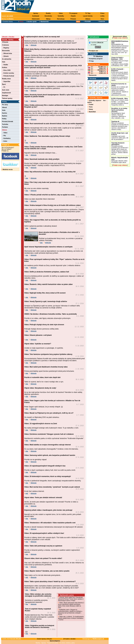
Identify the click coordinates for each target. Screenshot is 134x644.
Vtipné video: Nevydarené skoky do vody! (40, 388)
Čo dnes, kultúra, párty (67, 643)
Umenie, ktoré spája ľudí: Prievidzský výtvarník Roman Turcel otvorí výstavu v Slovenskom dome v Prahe (71, 599)
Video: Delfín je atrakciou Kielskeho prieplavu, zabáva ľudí (47, 272)
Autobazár (36, 16)
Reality (48, 13)
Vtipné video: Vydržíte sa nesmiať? (38, 344)
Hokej (90, 109)
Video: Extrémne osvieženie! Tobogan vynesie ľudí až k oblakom (49, 434)
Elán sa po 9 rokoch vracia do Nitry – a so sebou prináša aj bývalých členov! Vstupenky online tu (120, 102)
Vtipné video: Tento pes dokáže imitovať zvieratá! (43, 498)
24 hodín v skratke (69, 639)
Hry (4, 135)
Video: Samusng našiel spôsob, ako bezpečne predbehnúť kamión (50, 455)
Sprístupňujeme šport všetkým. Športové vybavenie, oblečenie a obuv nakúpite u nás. (119, 113)
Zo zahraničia (7, 59)
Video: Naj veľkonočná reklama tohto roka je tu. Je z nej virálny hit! (50, 172)
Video (61, 13)
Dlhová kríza (7, 53)
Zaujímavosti (6, 93)
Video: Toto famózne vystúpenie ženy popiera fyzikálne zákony (48, 354)
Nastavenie (92, 75)
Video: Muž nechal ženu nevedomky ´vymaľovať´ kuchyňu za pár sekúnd (52, 487)
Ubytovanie (36, 19)
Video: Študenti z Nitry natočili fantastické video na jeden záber (49, 284)
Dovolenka (48, 16)
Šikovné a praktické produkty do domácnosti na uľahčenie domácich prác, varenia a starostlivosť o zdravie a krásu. (120, 125)
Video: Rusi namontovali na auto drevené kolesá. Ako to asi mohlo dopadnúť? (54, 124)
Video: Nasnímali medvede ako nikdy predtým (42, 159)
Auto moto (6, 90)
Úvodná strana (7, 22)
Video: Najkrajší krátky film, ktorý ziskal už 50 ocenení (45, 293)
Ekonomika (6, 51)
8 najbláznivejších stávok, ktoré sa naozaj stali (42, 37)
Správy (36, 13)
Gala (4, 62)
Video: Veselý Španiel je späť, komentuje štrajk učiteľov (46, 301)
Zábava (88, 19)
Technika (5, 124)
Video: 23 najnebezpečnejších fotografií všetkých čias (45, 466)
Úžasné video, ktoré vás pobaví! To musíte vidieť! (43, 558)
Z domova (5, 45)
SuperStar (6, 81)
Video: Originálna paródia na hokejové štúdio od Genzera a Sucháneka (40, 626)
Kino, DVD (7, 70)
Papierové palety (53, 643)
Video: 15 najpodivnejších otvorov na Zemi (41, 424)
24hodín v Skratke (8, 37)
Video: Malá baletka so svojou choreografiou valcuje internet (48, 445)
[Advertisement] (72, 6)
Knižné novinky (8, 73)
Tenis (90, 107)
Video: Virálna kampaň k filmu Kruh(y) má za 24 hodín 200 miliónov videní (52, 205)
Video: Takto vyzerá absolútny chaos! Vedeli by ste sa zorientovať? (50, 582)
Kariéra (4, 113)
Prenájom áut (93, 51)
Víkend (4, 107)
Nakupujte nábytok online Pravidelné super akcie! (120, 160)
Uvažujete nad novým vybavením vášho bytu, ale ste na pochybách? (120, 136)
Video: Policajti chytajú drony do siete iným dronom (44, 325)
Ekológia (5, 95)
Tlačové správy (7, 98)
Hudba (5, 65)
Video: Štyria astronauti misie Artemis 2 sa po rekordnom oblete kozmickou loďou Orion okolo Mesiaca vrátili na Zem (71, 605)
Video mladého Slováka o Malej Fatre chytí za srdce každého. (48, 82)
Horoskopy (61, 19)
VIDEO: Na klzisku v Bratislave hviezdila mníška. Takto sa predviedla (51, 314)
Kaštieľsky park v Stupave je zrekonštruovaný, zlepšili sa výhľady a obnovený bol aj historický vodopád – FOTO (70, 612)
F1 (4, 87)
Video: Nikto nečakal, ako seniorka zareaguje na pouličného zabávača (38, 595)
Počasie (73, 19)
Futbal (90, 104)
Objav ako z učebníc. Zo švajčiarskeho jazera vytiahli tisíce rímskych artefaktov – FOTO (71, 618)
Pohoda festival (8, 76)
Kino (102, 19)
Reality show (6, 79)
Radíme (5, 116)
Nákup (48, 19)
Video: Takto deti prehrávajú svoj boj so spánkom (43, 546)
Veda (4, 110)
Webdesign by (93, 639)
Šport (4, 84)
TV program (73, 13)
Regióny (6, 48)
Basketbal (92, 112)
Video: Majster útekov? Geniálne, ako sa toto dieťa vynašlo (47, 571)
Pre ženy (5, 105)
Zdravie (6, 56)
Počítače (5, 127)
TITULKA (5, 42)
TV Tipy (88, 13)
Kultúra (4, 67)
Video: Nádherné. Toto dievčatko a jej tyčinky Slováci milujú (47, 136)
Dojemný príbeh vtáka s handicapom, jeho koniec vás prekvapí (48, 510)
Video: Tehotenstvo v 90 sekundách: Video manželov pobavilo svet (50, 523)
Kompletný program (95, 59)
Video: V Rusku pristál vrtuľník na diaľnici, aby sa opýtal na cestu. (50, 195)
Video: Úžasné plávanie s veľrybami (38, 335)
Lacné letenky (88, 16)
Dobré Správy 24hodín (44, 639)
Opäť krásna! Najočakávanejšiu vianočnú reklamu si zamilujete (48, 247)
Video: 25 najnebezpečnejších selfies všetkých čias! (44, 533)
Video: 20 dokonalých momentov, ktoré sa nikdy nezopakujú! (48, 476)
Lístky (102, 16)
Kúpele (73, 16)
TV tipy (91, 61)
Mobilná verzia (7, 169)
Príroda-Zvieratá (8, 121)
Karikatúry (7, 138)
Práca (102, 13)
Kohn (5, 141)
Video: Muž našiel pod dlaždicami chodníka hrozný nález (46, 367)
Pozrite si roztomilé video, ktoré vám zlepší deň (42, 377)
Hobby (4, 119)
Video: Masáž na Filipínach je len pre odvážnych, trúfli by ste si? (49, 413)
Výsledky (61, 16)
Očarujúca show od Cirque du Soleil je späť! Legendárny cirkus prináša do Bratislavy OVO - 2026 (120, 62)
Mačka (38, 643)
